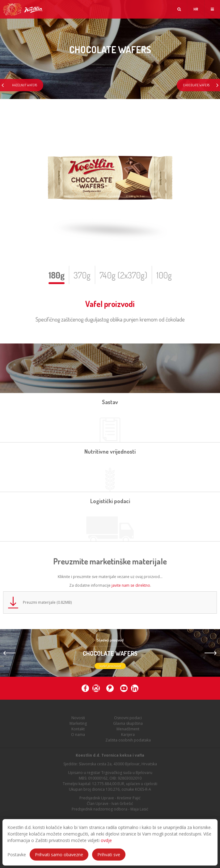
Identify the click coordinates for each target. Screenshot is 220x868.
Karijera (128, 736)
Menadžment (128, 731)
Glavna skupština (128, 725)
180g (57, 275)
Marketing (78, 725)
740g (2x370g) (123, 275)
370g (82, 275)
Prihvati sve (109, 855)
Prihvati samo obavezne (59, 855)
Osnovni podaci (128, 720)
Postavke (17, 855)
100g (164, 275)
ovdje (106, 840)
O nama (78, 736)
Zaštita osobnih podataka (128, 742)
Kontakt (78, 731)
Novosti (78, 720)
